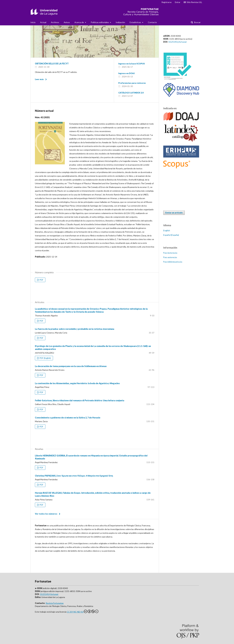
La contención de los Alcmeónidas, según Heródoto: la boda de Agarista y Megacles (77, 383)
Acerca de (79, 22)
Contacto (152, 22)
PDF (41, 280)
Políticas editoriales (100, 22)
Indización (120, 22)
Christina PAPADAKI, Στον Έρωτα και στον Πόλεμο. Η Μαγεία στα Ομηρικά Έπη (74, 476)
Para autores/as (170, 257)
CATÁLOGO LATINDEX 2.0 (131, 93)
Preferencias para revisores (132, 83)
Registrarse (167, 2)
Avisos (67, 22)
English (167, 230)
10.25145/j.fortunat (178, 42)
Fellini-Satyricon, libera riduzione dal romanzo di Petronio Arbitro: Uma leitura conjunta (80, 400)
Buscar (197, 22)
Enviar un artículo (174, 213)
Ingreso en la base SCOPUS (132, 64)
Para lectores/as (170, 253)
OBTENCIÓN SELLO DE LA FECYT (52, 64)
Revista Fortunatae (55, 603)
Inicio (33, 22)
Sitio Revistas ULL (193, 2)
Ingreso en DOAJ (127, 73)
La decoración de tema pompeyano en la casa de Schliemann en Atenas (71, 366)
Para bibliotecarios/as (173, 262)
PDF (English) (45, 358)
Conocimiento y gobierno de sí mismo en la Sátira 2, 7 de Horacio (68, 418)
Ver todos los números (46, 514)
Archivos (55, 22)
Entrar (178, 2)
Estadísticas (136, 22)
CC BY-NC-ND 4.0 (83, 611)
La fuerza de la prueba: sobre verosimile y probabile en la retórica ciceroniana (75, 329)
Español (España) (171, 235)
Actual (43, 22)
